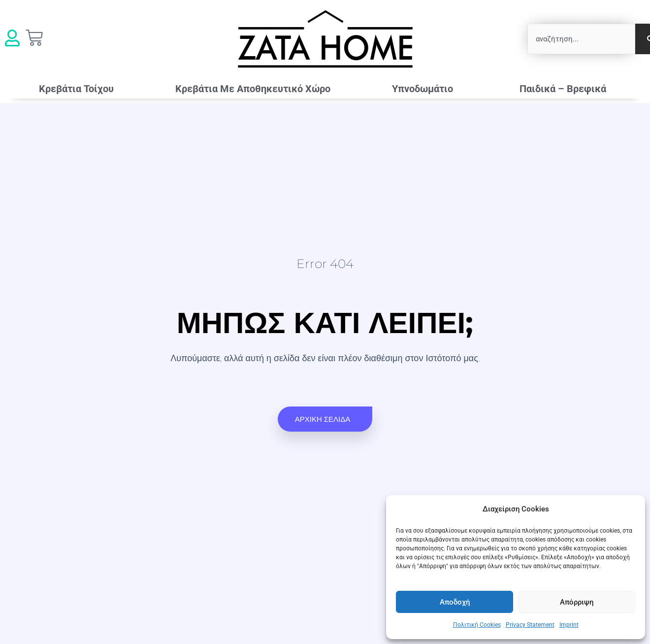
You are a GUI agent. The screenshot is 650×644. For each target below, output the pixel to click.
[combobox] (581, 39)
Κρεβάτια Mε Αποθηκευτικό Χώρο (253, 89)
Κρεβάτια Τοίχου (76, 89)
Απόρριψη (577, 602)
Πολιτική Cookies (477, 625)
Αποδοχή (455, 602)
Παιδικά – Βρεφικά (565, 89)
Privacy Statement (530, 625)
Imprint (569, 625)
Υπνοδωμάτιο (425, 89)
